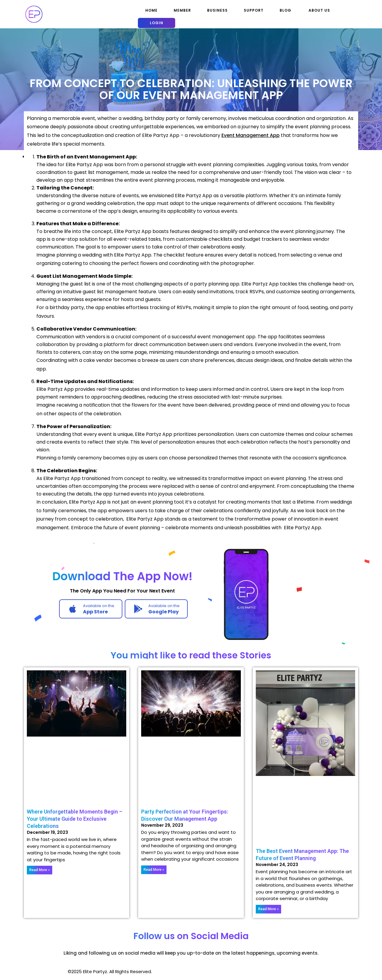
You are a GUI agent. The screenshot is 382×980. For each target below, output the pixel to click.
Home (151, 10)
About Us (319, 10)
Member (182, 10)
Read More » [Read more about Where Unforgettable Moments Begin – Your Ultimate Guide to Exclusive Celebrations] (40, 870)
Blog (285, 10)
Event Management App (251, 135)
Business (217, 10)
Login (157, 23)
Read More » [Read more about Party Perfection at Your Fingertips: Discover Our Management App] (154, 870)
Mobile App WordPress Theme (33, 971)
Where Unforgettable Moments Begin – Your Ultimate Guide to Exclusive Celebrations (75, 819)
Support (254, 10)
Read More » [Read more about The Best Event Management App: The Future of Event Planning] (268, 909)
